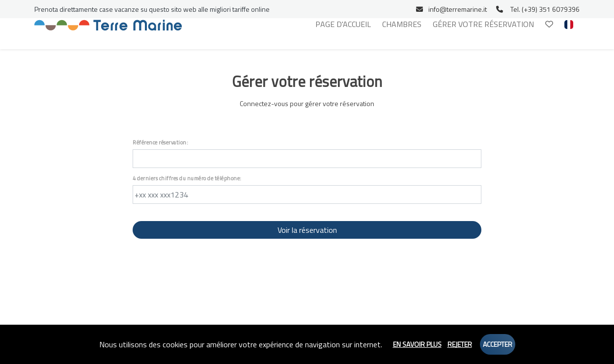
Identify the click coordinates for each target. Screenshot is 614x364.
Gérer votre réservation (483, 24)
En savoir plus (417, 344)
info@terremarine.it (452, 9)
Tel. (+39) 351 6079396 (538, 9)
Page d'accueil (343, 24)
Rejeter (460, 344)
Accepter (498, 344)
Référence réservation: (160, 143)
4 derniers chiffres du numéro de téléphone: (187, 179)
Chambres (402, 24)
